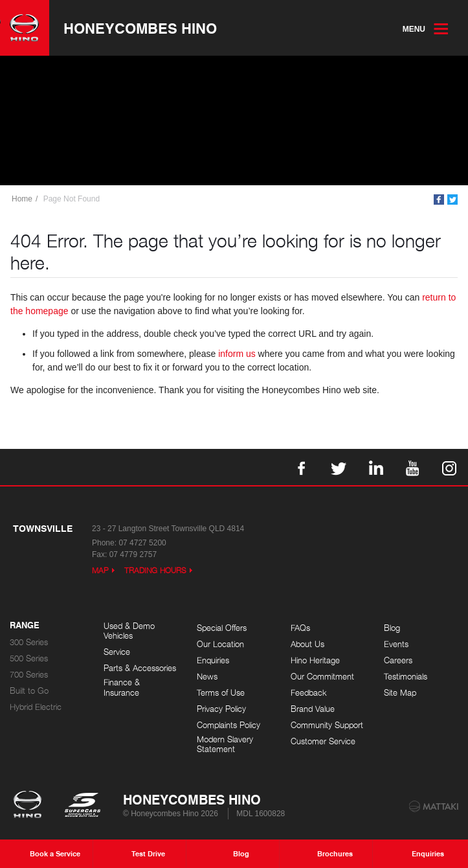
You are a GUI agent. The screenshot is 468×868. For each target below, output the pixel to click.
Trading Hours (155, 570)
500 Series (29, 658)
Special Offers (222, 628)
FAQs (300, 628)
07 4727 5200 (142, 543)
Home (22, 199)
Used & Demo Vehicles (129, 631)
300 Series (29, 642)
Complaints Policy (228, 725)
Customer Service (323, 741)
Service (117, 652)
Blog (392, 628)
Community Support (327, 725)
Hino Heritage (315, 660)
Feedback (309, 693)
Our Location (220, 644)
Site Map (400, 693)
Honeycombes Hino (140, 28)
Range (25, 626)
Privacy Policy (221, 709)
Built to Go (29, 691)
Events (396, 644)
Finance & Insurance (122, 688)
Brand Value (313, 709)
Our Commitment (322, 677)
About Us (307, 644)
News (207, 677)
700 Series (29, 675)
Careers (398, 660)
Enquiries (213, 660)
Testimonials (406, 677)
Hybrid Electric (36, 707)
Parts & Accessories (140, 668)
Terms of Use (221, 693)
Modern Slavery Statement (225, 745)
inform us (237, 354)
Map (100, 570)
